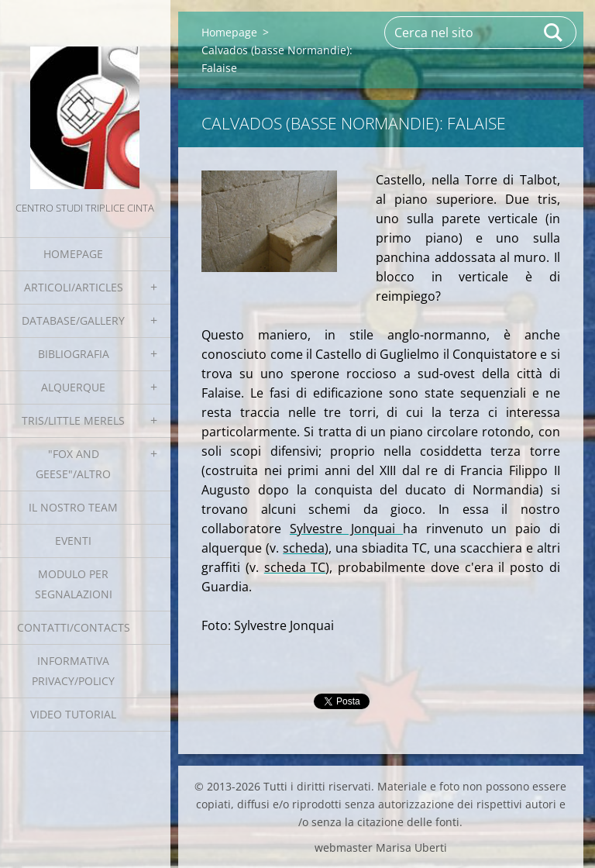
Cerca (554, 33)
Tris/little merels (73, 420)
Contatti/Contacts (74, 627)
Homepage (73, 254)
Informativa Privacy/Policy (73, 671)
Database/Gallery (73, 320)
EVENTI (73, 541)
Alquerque (73, 387)
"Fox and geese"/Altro (73, 464)
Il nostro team (73, 507)
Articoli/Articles (74, 287)
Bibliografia (74, 354)
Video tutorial (73, 714)
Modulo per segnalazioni (74, 584)
